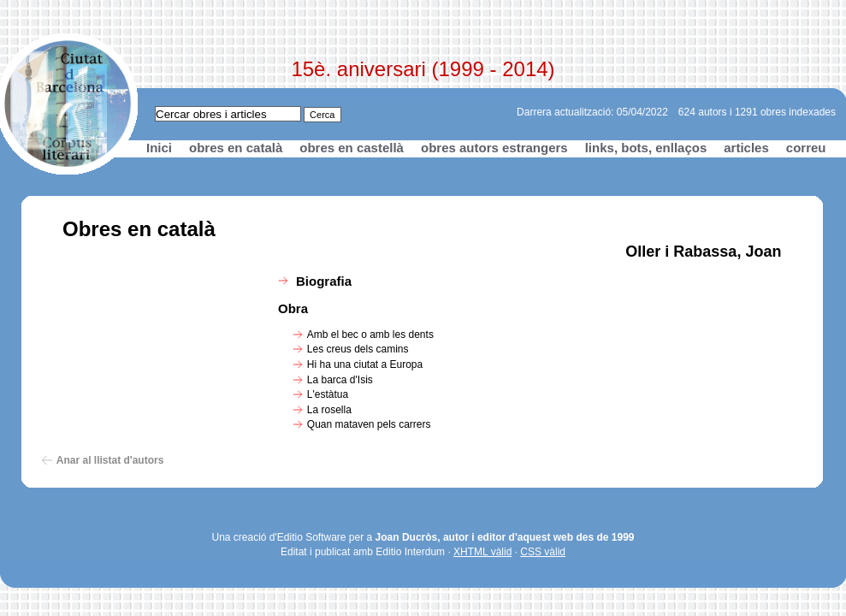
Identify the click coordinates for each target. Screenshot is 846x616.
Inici (159, 148)
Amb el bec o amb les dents (370, 335)
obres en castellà (352, 148)
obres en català (236, 148)
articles (746, 148)
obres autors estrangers (494, 148)
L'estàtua (328, 394)
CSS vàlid (543, 552)
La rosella (329, 410)
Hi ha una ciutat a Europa (365, 364)
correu (806, 148)
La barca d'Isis (340, 380)
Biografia (324, 281)
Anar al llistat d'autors (110, 460)
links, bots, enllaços (646, 148)
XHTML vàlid (482, 552)
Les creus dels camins (358, 349)
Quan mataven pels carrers (369, 424)
